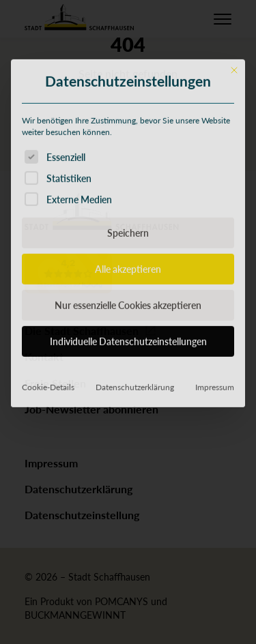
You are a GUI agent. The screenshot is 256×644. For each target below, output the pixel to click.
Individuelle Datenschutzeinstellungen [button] (128, 441)
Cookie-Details (48, 486)
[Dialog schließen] (234, 169)
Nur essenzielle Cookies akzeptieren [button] (128, 405)
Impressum (215, 486)
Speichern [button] (128, 332)
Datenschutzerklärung (135, 486)
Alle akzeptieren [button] (128, 368)
